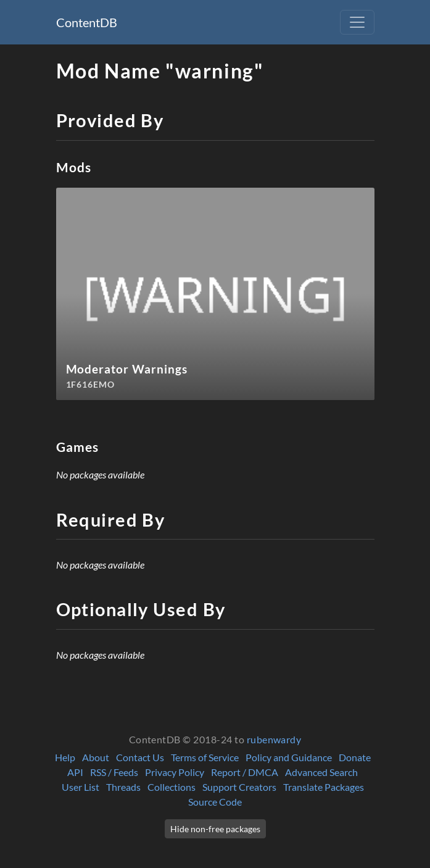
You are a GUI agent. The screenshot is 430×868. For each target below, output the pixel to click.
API (75, 772)
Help (65, 757)
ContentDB (87, 22)
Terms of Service (205, 757)
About (96, 757)
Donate (355, 757)
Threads (123, 787)
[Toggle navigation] (357, 22)
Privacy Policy (175, 772)
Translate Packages (324, 787)
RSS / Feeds (114, 772)
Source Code (215, 802)
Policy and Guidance (289, 757)
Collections (172, 787)
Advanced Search (321, 772)
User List (81, 787)
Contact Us (140, 757)
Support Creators (239, 787)
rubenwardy (274, 739)
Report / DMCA (245, 772)
